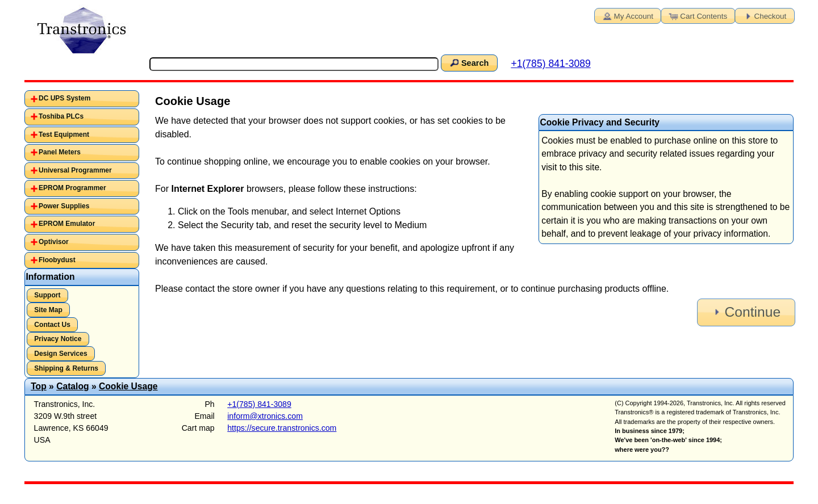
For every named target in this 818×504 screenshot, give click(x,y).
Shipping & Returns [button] (66, 368)
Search (469, 62)
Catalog (72, 386)
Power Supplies (64, 206)
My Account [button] (627, 15)
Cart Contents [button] (697, 15)
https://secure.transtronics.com (282, 428)
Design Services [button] (60, 354)
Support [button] (47, 295)
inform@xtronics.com (265, 416)
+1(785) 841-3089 (550, 64)
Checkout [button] (764, 15)
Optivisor (54, 242)
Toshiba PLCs (61, 116)
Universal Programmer (75, 170)
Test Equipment (64, 135)
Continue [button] (746, 312)
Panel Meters (60, 152)
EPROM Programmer (72, 188)
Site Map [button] (48, 310)
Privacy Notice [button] (58, 339)
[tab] (82, 99)
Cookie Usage (128, 386)
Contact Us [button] (52, 325)
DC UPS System (64, 98)
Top (39, 386)
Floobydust (57, 260)
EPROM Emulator (67, 224)
